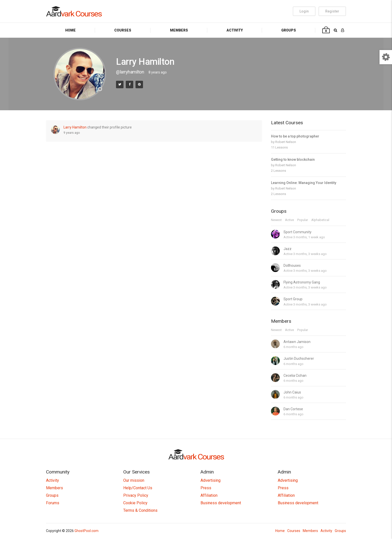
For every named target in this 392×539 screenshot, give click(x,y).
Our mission (134, 480)
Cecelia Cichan (295, 375)
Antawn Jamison (297, 342)
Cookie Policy (135, 503)
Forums (53, 503)
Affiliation (209, 495)
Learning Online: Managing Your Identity (304, 183)
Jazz (287, 249)
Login (304, 11)
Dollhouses (292, 265)
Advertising (210, 480)
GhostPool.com (86, 531)
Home (70, 30)
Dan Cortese (293, 409)
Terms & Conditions (140, 510)
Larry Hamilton (75, 127)
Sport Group (293, 299)
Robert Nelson (286, 142)
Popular (303, 220)
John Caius (292, 392)
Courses (123, 30)
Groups (289, 30)
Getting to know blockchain (293, 159)
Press (206, 488)
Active (289, 220)
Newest (276, 220)
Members (179, 30)
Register (332, 11)
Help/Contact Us (138, 488)
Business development (221, 503)
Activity (235, 30)
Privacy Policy (136, 495)
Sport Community (297, 232)
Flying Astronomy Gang (302, 282)
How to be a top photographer (295, 136)
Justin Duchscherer (299, 358)
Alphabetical (320, 220)
